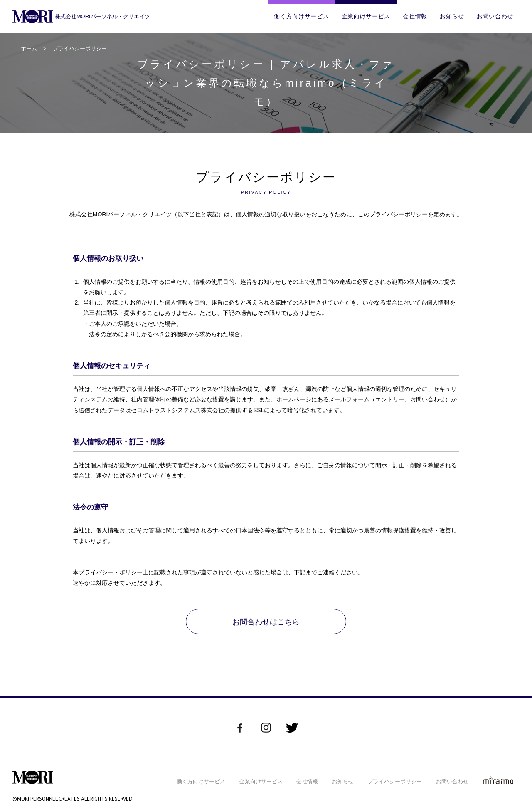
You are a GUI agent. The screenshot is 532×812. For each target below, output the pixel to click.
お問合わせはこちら (266, 622)
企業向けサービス (366, 16)
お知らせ (452, 16)
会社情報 (415, 16)
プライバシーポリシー (395, 781)
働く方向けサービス (301, 16)
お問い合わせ (495, 16)
